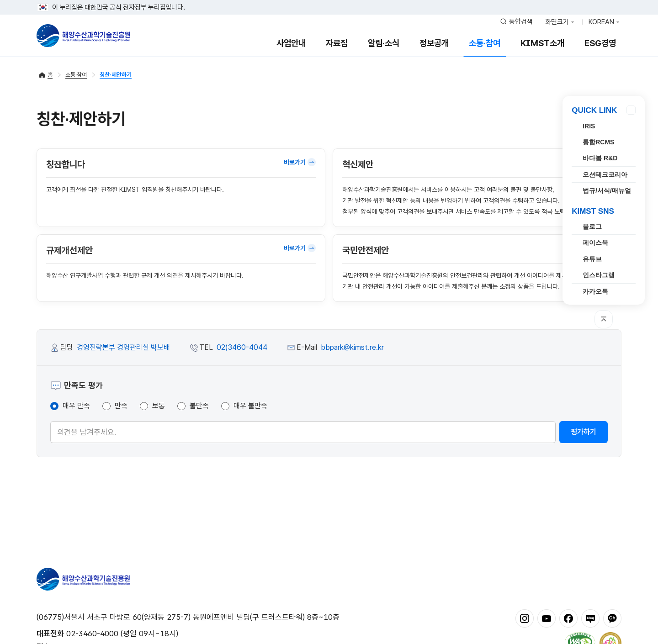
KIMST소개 (542, 43)
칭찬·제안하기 (116, 75)
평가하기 (584, 432)
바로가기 (300, 162)
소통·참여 (485, 43)
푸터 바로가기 (329, 0)
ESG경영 (600, 43)
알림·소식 (384, 43)
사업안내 (291, 43)
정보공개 (434, 43)
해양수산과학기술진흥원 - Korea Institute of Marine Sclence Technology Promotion (83, 36)
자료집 (337, 43)
